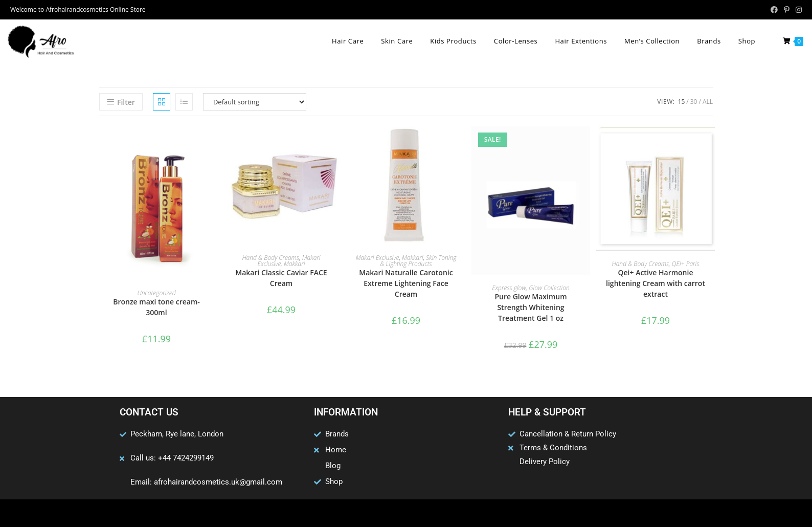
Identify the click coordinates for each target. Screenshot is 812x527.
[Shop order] (255, 102)
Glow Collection (549, 288)
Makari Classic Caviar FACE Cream (281, 278)
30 (694, 102)
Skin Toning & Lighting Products (418, 261)
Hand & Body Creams (270, 258)
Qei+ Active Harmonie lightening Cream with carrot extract (656, 283)
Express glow (509, 288)
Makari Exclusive (378, 258)
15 (682, 102)
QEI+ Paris (686, 264)
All (708, 102)
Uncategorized (156, 293)
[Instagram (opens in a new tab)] (797, 10)
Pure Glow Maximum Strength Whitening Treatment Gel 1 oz (531, 307)
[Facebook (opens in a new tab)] (774, 10)
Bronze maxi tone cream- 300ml (156, 307)
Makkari (294, 264)
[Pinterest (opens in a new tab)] (787, 10)
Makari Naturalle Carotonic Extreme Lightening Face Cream (406, 283)
